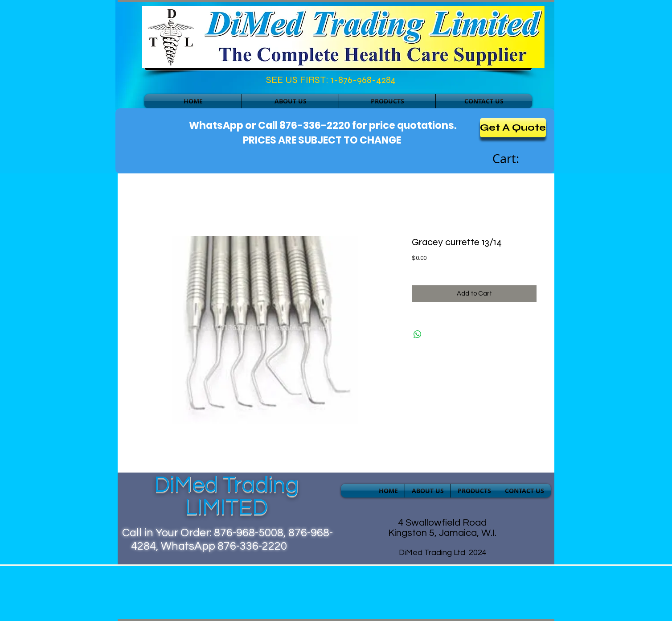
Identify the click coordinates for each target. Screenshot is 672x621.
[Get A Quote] (513, 128)
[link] (516, 159)
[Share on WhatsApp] (418, 334)
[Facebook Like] (183, 82)
